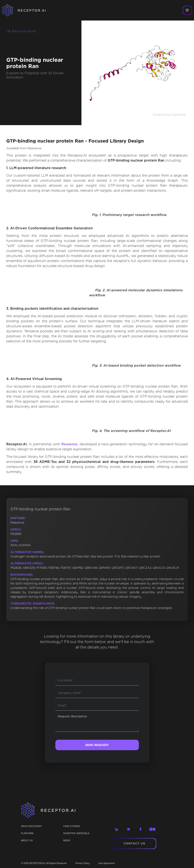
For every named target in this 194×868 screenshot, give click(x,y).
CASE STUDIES (72, 826)
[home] (29, 10)
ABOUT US (27, 840)
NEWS (67, 840)
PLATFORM (27, 833)
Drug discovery (32, 826)
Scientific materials (76, 833)
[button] (187, 10)
